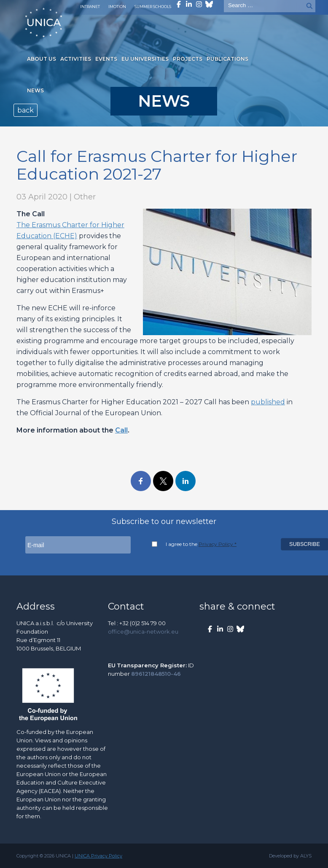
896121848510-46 (156, 674)
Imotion (117, 7)
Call (121, 430)
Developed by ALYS (290, 856)
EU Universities (145, 59)
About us (42, 59)
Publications (227, 59)
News (35, 90)
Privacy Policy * (218, 544)
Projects (188, 59)
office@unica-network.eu (143, 632)
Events (106, 59)
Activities (76, 59)
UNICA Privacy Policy (98, 856)
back (26, 110)
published (268, 402)
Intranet (90, 7)
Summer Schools (153, 7)
